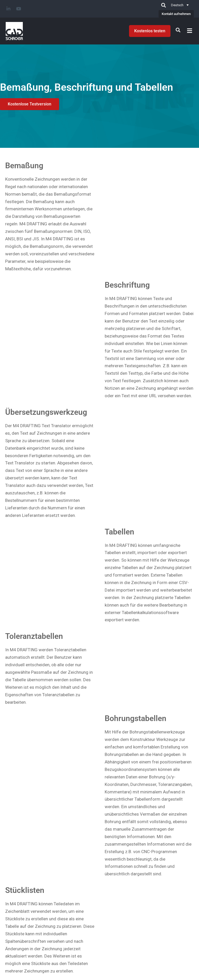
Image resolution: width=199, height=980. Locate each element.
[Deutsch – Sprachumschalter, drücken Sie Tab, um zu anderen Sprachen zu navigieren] (180, 5)
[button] (190, 31)
